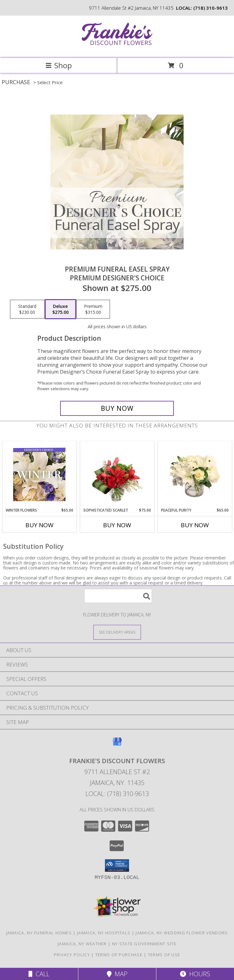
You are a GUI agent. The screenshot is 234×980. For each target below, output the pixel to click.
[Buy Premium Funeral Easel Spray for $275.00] (117, 408)
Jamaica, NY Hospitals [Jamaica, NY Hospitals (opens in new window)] (104, 933)
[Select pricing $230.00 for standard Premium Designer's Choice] (27, 309)
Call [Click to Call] (39, 974)
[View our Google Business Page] (117, 745)
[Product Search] (118, 596)
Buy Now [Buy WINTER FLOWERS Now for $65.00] (39, 525)
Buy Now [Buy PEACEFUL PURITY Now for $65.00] (195, 525)
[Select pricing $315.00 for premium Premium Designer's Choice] (93, 309)
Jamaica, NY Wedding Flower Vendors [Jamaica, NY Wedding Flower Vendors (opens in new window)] (182, 933)
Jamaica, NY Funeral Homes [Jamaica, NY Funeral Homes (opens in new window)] (39, 933)
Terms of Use (164, 955)
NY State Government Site (144, 944)
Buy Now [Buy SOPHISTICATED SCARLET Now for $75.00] (117, 525)
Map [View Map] (117, 974)
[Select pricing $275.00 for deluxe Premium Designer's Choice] (60, 309)
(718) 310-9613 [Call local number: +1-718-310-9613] (211, 8)
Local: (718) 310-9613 (117, 794)
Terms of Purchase (119, 955)
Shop (59, 65)
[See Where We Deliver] (117, 632)
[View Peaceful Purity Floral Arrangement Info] (195, 475)
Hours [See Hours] (195, 974)
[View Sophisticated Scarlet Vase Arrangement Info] (117, 475)
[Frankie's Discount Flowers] (117, 49)
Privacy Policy (72, 955)
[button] (117, 865)
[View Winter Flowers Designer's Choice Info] (39, 475)
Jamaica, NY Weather (82, 944)
